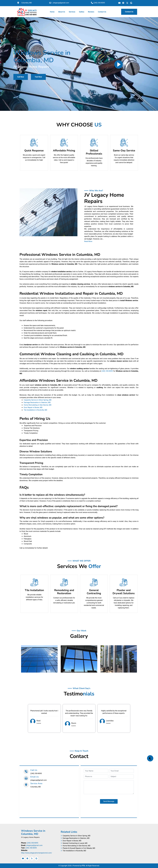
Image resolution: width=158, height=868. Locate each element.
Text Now (38, 77)
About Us (62, 12)
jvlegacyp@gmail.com (34, 845)
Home (53, 12)
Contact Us (102, 12)
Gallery (82, 12)
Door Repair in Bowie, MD (33, 408)
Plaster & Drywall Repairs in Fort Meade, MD (78, 848)
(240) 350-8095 (107, 371)
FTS (83, 866)
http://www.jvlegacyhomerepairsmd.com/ (37, 853)
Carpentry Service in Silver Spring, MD (38, 400)
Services (72, 12)
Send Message (109, 801)
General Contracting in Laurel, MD (74, 843)
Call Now (21, 77)
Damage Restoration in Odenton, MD (37, 403)
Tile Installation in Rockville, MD (35, 410)
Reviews (91, 12)
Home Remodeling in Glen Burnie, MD (38, 405)
